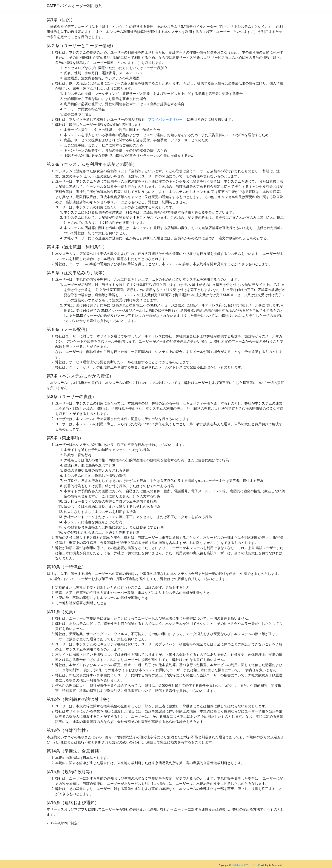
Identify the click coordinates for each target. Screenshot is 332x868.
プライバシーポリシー (165, 119)
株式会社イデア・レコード (246, 865)
